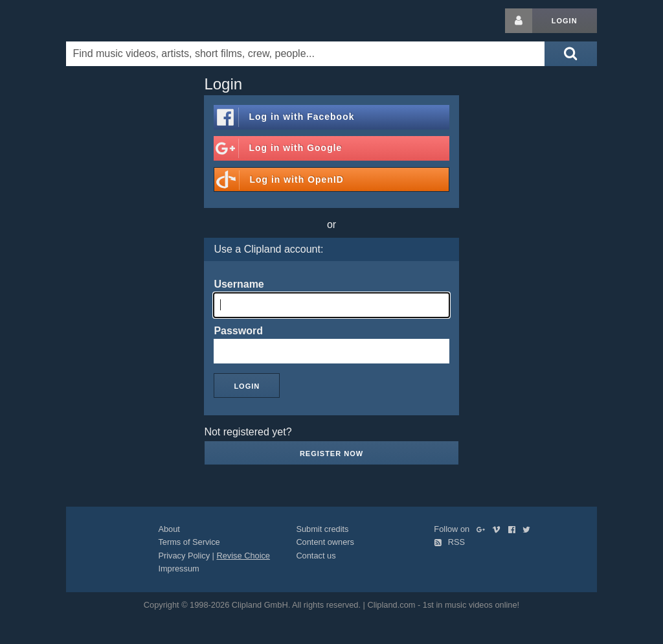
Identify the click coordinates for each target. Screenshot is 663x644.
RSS (449, 542)
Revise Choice (243, 556)
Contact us (316, 556)
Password (238, 331)
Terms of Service (189, 542)
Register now (331, 454)
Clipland (134, 21)
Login (565, 21)
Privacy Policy (184, 556)
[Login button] (519, 21)
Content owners (325, 542)
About (169, 529)
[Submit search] (570, 54)
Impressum (178, 569)
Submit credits (322, 529)
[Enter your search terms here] (305, 54)
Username (239, 284)
